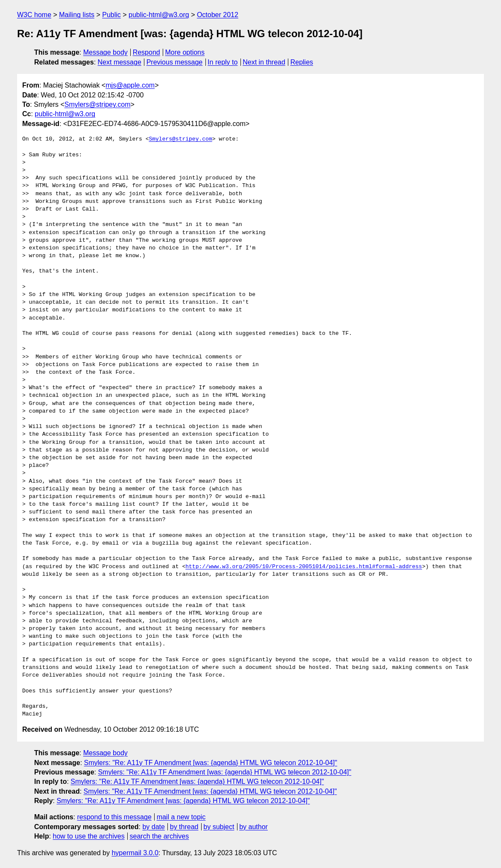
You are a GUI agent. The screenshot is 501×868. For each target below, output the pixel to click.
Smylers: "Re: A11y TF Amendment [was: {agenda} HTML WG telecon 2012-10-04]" (211, 763)
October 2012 (218, 15)
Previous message (175, 62)
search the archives (160, 836)
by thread (184, 827)
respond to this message (114, 817)
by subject (219, 827)
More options (185, 52)
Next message (120, 62)
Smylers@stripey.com (98, 104)
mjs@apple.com (130, 85)
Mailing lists (77, 15)
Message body (105, 52)
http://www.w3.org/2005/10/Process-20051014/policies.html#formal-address (304, 567)
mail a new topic (181, 817)
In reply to (223, 62)
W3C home (34, 15)
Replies (302, 62)
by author (253, 827)
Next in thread (264, 62)
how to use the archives (89, 836)
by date (153, 827)
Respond (146, 52)
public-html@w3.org (159, 15)
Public (111, 15)
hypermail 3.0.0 (135, 853)
